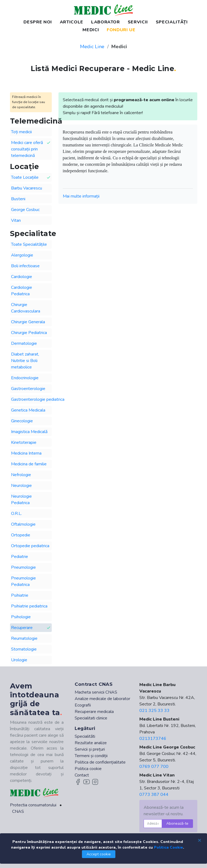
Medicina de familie (29, 464)
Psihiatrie (20, 595)
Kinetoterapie (24, 442)
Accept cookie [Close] (99, 854)
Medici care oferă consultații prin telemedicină (31, 149)
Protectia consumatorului (33, 805)
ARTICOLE (72, 22)
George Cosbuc (25, 210)
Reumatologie (24, 638)
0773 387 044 (154, 795)
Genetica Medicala (28, 410)
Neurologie (21, 486)
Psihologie (21, 617)
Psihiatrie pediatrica (29, 606)
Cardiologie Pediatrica (22, 291)
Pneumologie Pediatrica (23, 581)
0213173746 (153, 739)
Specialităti (85, 736)
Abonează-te (177, 823)
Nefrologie (21, 475)
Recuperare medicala (94, 712)
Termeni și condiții (91, 756)
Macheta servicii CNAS (96, 692)
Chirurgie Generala (28, 322)
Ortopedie (21, 535)
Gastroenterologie (28, 389)
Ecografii (83, 705)
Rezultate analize (91, 743)
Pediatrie (20, 557)
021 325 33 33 (154, 711)
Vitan (16, 220)
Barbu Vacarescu (27, 188)
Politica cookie (88, 769)
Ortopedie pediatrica (30, 546)
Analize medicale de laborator (102, 699)
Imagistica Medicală (29, 432)
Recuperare (31, 628)
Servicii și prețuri (90, 749)
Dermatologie (24, 343)
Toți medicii (21, 132)
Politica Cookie (168, 847)
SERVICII (138, 22)
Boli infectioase (25, 266)
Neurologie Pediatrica (21, 500)
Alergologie (22, 255)
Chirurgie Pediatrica (29, 333)
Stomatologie (24, 649)
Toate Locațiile (31, 178)
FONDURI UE (121, 30)
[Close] (199, 840)
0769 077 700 (154, 767)
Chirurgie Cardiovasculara (26, 308)
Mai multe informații (81, 196)
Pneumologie (23, 567)
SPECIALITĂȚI (172, 22)
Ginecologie (22, 421)
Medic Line (92, 47)
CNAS (18, 811)
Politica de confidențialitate (100, 762)
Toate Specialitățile (29, 244)
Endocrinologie (25, 378)
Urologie (19, 660)
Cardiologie (22, 277)
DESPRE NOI (38, 22)
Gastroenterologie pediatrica (31, 399)
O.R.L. (16, 514)
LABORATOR (106, 22)
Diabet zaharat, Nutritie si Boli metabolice (25, 361)
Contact (82, 775)
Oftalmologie (23, 524)
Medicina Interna (26, 453)
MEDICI (91, 30)
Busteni (18, 199)
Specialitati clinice (91, 718)
